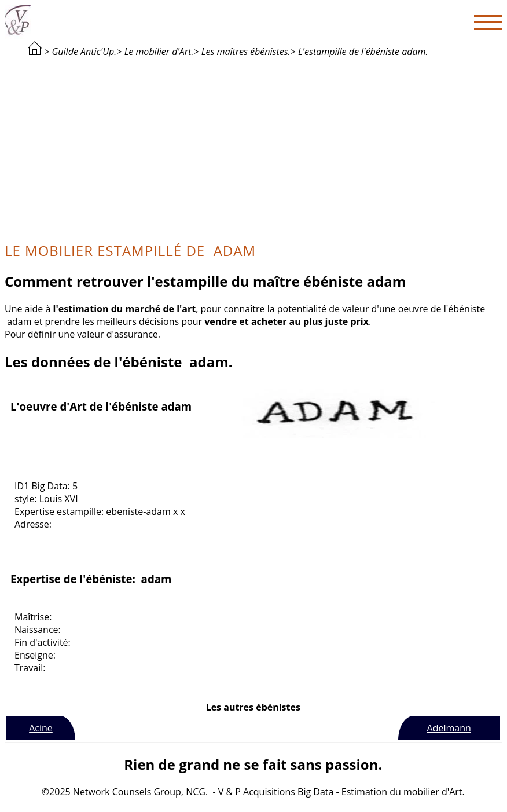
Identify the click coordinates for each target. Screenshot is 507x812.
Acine (41, 728)
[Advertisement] (253, 148)
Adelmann (449, 728)
